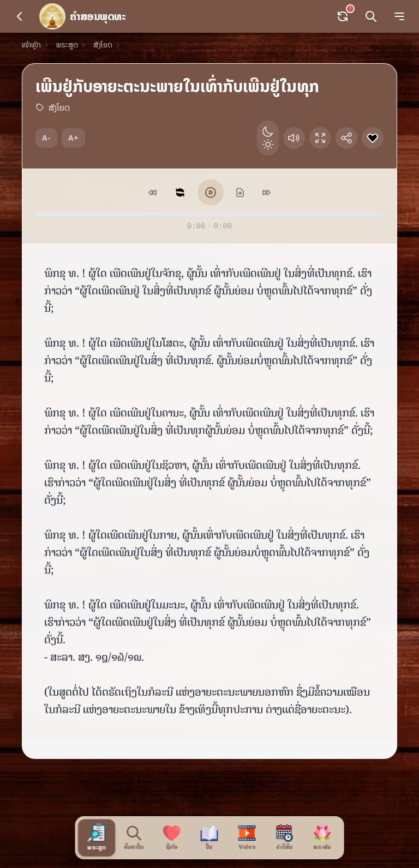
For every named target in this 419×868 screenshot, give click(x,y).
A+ (73, 138)
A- (46, 138)
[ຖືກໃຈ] (172, 838)
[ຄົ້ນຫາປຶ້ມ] (134, 838)
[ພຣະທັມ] (323, 838)
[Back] (20, 16)
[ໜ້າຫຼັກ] (82, 16)
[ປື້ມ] (210, 838)
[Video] (247, 838)
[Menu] (399, 16)
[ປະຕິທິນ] (285, 838)
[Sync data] (343, 16)
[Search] (371, 16)
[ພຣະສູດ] (97, 837)
